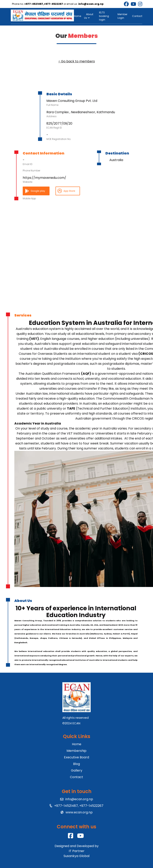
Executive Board (76, 757)
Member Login (122, 16)
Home (77, 16)
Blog (76, 764)
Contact (137, 16)
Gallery (77, 770)
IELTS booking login (104, 16)
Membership (76, 751)
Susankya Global (76, 856)
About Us (89, 16)
